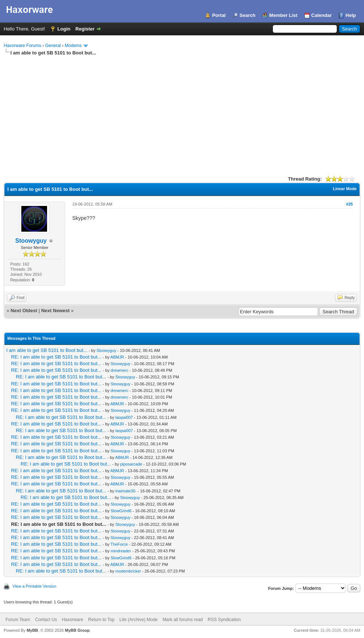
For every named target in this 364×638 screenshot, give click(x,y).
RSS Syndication (224, 620)
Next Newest (55, 311)
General (53, 46)
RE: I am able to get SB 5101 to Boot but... (56, 357)
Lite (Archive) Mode (139, 620)
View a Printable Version (34, 586)
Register (85, 29)
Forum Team (18, 620)
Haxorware (72, 620)
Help (351, 15)
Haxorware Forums (22, 46)
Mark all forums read (183, 620)
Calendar (322, 15)
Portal (219, 15)
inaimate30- (126, 491)
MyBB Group (77, 630)
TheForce (119, 544)
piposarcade (131, 464)
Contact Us (46, 620)
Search (247, 15)
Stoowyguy (31, 241)
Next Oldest (24, 311)
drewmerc (119, 370)
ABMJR (117, 357)
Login (64, 29)
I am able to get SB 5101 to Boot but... (47, 350)
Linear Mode (345, 189)
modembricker (128, 571)
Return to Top (101, 620)
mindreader (121, 551)
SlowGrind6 (121, 511)
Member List (283, 15)
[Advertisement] (182, 111)
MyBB (32, 630)
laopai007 (124, 417)
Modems (73, 46)
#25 (349, 204)
